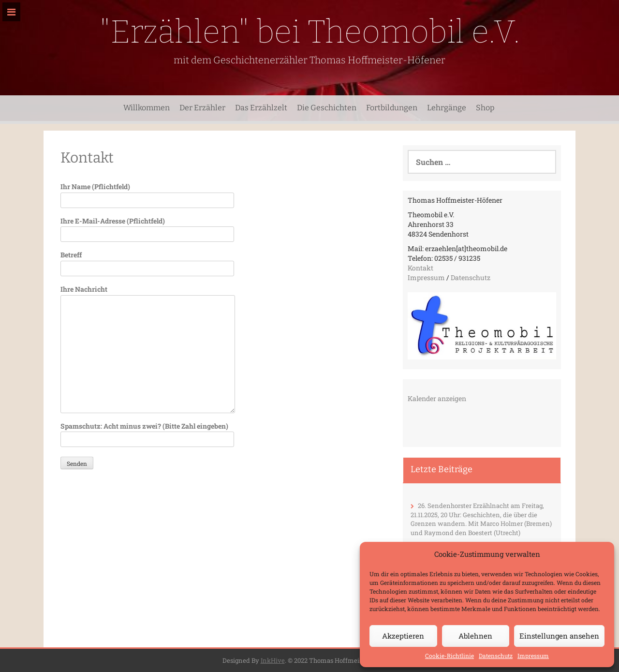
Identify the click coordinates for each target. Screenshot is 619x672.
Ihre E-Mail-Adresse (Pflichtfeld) (147, 228)
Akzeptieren (403, 636)
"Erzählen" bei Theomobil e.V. (310, 32)
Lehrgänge (447, 108)
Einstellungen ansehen (559, 636)
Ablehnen (475, 636)
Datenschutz (496, 656)
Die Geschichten (327, 108)
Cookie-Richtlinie (450, 656)
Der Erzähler (202, 108)
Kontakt (420, 268)
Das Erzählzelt (261, 108)
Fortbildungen (392, 108)
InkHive (273, 660)
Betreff (147, 261)
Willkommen (147, 108)
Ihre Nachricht (148, 295)
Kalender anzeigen (437, 398)
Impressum (533, 656)
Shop (485, 108)
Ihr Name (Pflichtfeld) (147, 193)
